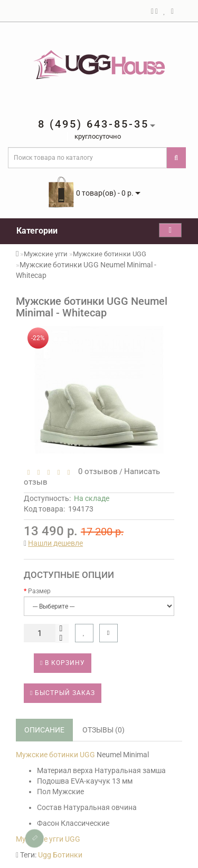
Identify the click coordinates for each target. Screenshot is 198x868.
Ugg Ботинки (60, 855)
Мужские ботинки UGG (110, 254)
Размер (39, 591)
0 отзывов (96, 471)
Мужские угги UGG (48, 839)
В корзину (63, 663)
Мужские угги (46, 254)
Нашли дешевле (55, 543)
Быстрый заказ (63, 693)
